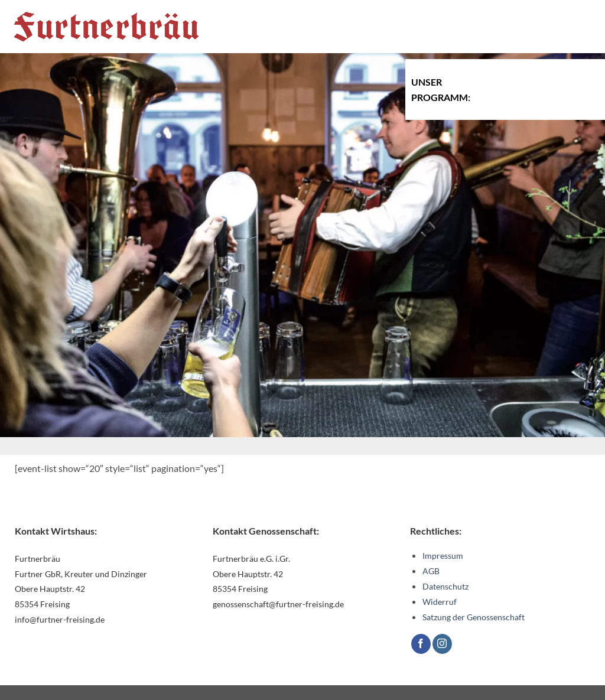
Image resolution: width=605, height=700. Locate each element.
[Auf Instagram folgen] (442, 644)
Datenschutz (445, 586)
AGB (431, 571)
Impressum (443, 556)
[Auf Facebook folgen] (421, 644)
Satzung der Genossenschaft (474, 617)
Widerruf (440, 602)
